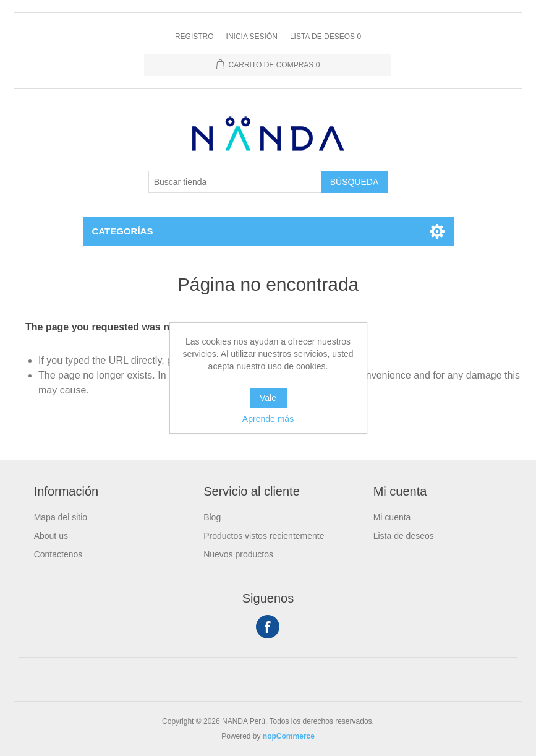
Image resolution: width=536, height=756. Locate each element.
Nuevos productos (238, 554)
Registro (194, 37)
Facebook (268, 627)
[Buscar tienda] (235, 182)
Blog (212, 517)
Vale (268, 398)
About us (51, 536)
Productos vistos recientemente (264, 536)
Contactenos (58, 554)
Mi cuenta (392, 517)
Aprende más (268, 419)
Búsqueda (355, 182)
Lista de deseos (404, 536)
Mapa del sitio (61, 517)
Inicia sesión (252, 37)
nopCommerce (289, 736)
